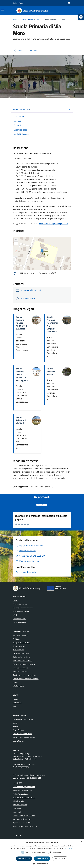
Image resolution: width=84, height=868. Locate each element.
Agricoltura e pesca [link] (20, 635)
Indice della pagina (22, 110)
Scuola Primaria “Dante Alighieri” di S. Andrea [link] (22, 323)
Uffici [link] (15, 615)
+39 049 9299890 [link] (28, 298)
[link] (81, 17)
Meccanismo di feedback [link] (22, 819)
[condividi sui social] (19, 51)
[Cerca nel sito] (68, 11)
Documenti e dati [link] (19, 619)
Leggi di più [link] (69, 848)
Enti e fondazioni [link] (19, 622)
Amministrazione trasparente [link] (24, 797)
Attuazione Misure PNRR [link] (22, 823)
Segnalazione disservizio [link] (22, 790)
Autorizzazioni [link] (18, 650)
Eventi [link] (15, 726)
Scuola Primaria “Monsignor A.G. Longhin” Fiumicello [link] (52, 324)
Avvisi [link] (15, 706)
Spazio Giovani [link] (18, 741)
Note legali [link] (17, 812)
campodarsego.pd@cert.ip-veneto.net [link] (31, 775)
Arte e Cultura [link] (18, 730)
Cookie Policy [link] (18, 808)
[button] (42, 864)
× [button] (81, 842)
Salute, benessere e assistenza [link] (25, 675)
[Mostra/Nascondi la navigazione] (2, 10)
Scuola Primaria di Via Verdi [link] (21, 420)
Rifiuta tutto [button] (60, 859)
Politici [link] (15, 601)
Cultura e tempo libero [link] (21, 657)
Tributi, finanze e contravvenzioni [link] (26, 679)
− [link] (16, 243)
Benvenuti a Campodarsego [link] (23, 719)
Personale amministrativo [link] (23, 608)
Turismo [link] (16, 682)
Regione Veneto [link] (18, 3)
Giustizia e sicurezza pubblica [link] (24, 664)
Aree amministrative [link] (21, 611)
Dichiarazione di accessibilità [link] (24, 816)
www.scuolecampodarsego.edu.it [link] (53, 224)
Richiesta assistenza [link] (21, 794)
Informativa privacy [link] (20, 805)
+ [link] (16, 240)
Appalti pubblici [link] (19, 646)
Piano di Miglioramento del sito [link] (25, 826)
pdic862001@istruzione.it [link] (31, 290)
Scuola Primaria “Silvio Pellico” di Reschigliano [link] (22, 374)
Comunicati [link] (17, 703)
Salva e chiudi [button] (24, 859)
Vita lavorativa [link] (18, 686)
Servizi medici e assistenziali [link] (24, 737)
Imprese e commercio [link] (21, 668)
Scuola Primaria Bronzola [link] (51, 372)
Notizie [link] (16, 699)
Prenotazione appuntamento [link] (24, 787)
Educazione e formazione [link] (22, 661)
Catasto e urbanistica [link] (21, 653)
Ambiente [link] (17, 639)
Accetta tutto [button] (42, 859)
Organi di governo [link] (20, 604)
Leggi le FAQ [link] (18, 783)
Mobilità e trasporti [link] (20, 671)
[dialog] (42, 854)
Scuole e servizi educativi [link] (23, 734)
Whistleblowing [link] (19, 801)
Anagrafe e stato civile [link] (21, 643)
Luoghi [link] (15, 723)
